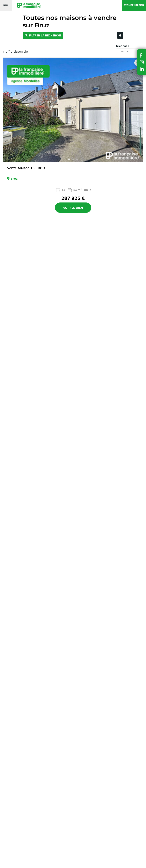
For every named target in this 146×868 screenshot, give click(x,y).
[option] (73, 110)
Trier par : (122, 46)
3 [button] (77, 159)
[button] (142, 55)
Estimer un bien (134, 5)
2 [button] (73, 159)
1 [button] (69, 159)
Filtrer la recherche (43, 35)
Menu (6, 5)
